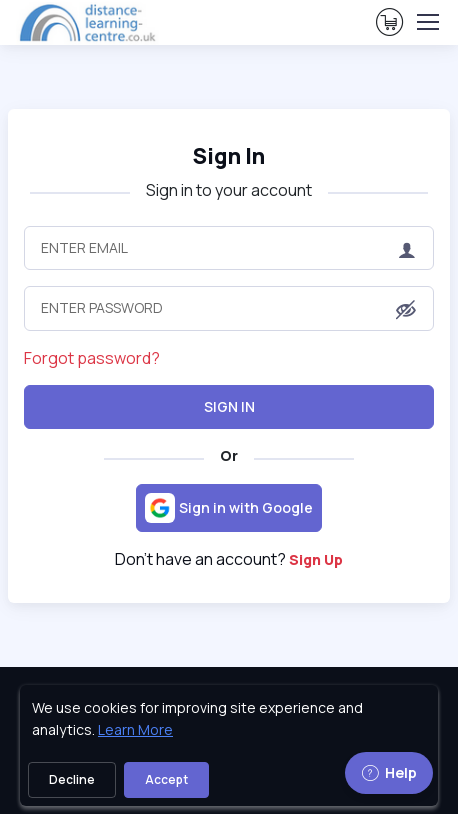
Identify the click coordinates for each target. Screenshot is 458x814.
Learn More (135, 729)
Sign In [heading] (229, 156)
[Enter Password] (229, 308)
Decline (72, 779)
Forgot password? (92, 358)
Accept (166, 779)
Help (389, 772)
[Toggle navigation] (427, 22)
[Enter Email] (229, 248)
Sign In (229, 406)
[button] (406, 310)
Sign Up (316, 559)
